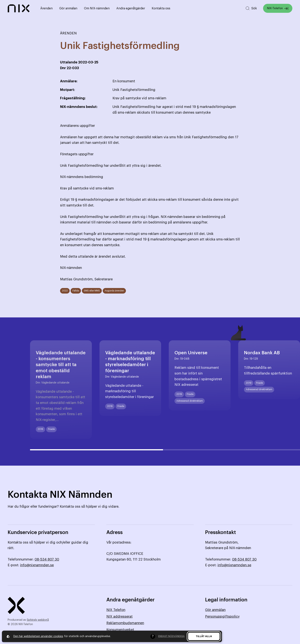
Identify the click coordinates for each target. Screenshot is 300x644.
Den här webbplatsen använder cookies (38, 636)
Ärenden (46, 8)
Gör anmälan (68, 8)
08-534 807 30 (47, 559)
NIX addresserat (119, 616)
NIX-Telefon (278, 8)
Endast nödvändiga (171, 636)
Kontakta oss (161, 8)
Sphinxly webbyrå (38, 620)
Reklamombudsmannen (125, 623)
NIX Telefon (116, 610)
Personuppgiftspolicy (222, 616)
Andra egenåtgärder (131, 8)
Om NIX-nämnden (97, 8)
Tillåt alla (204, 636)
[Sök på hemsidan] (251, 8)
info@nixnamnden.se (37, 565)
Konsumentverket (120, 630)
